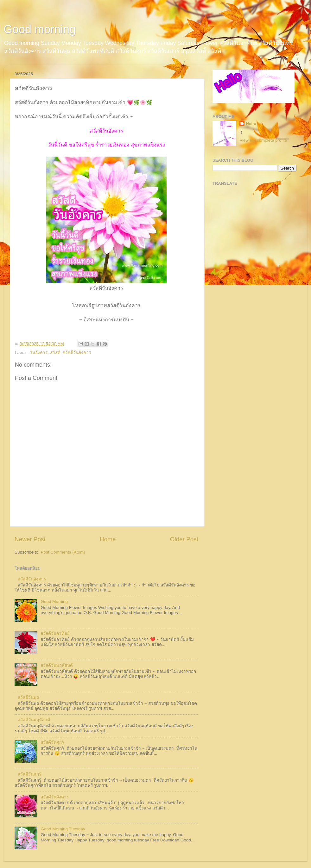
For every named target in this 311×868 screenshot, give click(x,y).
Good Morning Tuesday (63, 829)
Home (108, 539)
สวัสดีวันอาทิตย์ (55, 633)
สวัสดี (55, 353)
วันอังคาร (39, 353)
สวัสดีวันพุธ (28, 697)
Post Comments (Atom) (63, 552)
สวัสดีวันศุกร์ (52, 742)
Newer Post (30, 539)
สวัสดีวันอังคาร (77, 353)
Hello (251, 124)
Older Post (184, 539)
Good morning (40, 29)
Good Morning (54, 601)
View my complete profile (263, 140)
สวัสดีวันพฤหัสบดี (57, 665)
